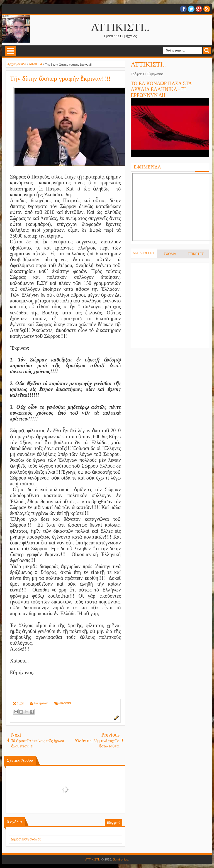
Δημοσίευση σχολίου (26, 839)
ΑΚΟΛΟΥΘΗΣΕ (144, 253)
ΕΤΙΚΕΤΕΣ (196, 254)
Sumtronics (120, 859)
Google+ (199, 9)
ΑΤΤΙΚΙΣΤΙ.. (120, 27)
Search (207, 51)
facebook (183, 9)
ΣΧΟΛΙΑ (170, 254)
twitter (191, 9)
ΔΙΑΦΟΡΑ (65, 703)
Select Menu (11, 51)
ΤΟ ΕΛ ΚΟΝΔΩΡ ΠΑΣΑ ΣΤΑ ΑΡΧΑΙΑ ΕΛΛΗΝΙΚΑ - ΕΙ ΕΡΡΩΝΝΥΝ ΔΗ (161, 89)
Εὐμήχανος (41, 703)
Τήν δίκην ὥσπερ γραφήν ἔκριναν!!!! (60, 79)
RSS (207, 9)
